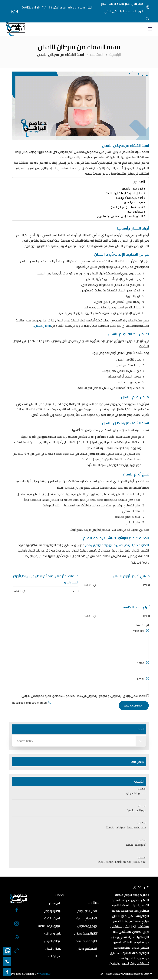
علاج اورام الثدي (52, 933)
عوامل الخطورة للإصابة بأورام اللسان (124, 193)
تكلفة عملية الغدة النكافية (87, 941)
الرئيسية (115, 54)
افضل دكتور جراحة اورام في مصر (87, 919)
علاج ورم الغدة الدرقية (53, 919)
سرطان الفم (54, 956)
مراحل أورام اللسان (133, 202)
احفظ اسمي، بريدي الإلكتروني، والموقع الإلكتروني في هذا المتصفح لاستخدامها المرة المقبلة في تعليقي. (83, 696)
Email (143, 679)
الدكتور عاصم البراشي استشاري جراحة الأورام (120, 216)
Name (143, 663)
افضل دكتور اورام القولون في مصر (87, 911)
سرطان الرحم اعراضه (50, 926)
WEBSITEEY (45, 974)
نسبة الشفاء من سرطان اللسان (127, 207)
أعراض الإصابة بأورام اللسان (129, 198)
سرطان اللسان (43, 326)
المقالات (97, 54)
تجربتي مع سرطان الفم (87, 949)
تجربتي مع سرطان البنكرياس (87, 926)
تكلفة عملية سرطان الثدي (86, 934)
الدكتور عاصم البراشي (136, 545)
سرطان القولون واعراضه (52, 911)
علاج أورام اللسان (134, 211)
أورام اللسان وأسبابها (132, 188)
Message (141, 631)
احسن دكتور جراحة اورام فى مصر (104, 545)
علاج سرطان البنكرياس (54, 904)
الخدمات (142, 806)
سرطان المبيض (53, 941)
